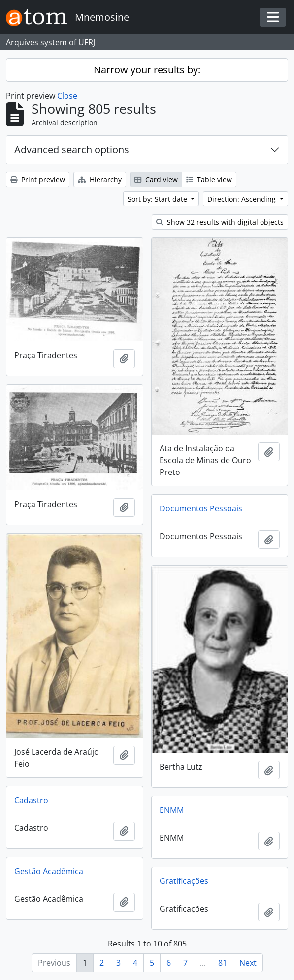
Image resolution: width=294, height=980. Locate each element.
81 (223, 963)
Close (67, 96)
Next (248, 963)
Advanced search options (72, 150)
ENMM (172, 810)
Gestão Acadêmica (49, 871)
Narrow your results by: (147, 70)
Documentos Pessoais (201, 508)
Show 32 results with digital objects (220, 222)
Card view (156, 180)
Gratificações (184, 881)
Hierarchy (100, 180)
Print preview (38, 180)
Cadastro (31, 800)
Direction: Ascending (243, 199)
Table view (209, 180)
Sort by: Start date (158, 199)
